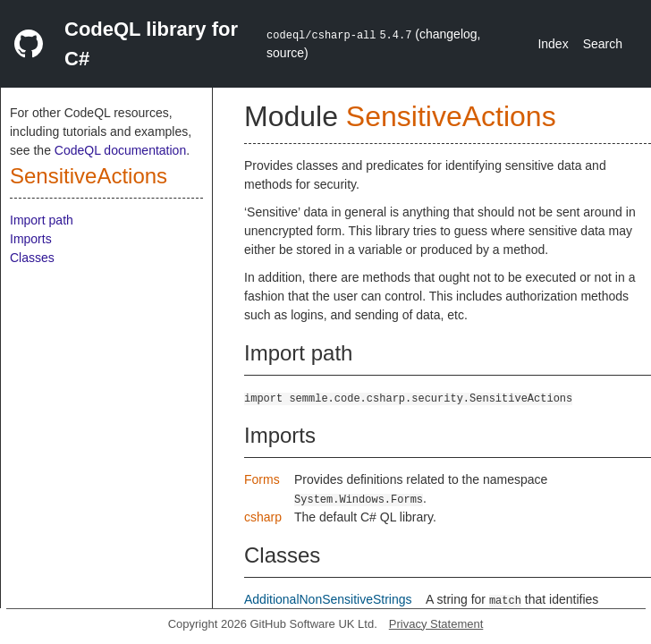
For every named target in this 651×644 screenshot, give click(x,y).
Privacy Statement (436, 624)
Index (553, 44)
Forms (262, 479)
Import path (42, 220)
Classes (32, 258)
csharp (263, 517)
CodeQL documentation (120, 150)
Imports (31, 239)
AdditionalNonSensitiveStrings (328, 599)
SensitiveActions (89, 176)
